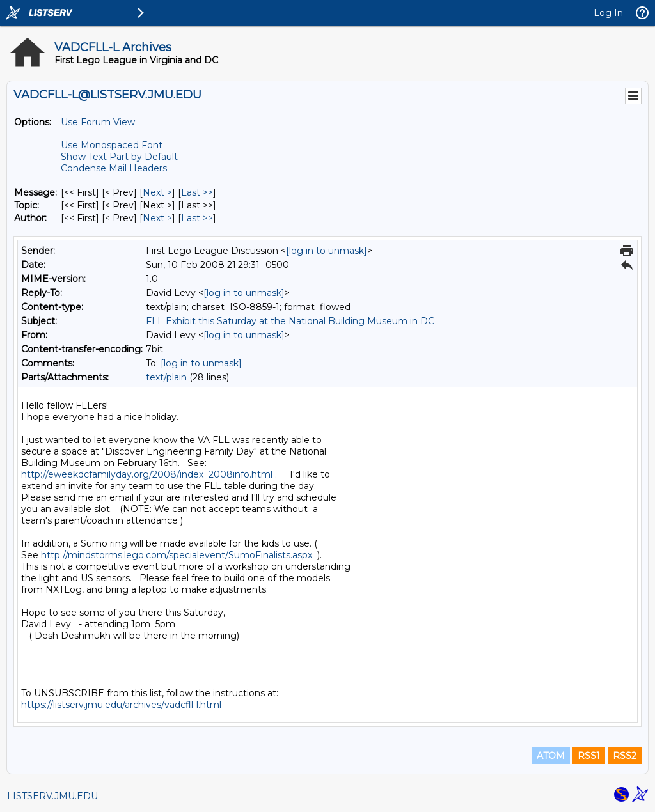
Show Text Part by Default (119, 157)
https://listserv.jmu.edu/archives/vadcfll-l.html (121, 705)
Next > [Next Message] (157, 192)
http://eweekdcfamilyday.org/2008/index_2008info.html (147, 474)
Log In (608, 13)
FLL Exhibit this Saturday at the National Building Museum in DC (290, 321)
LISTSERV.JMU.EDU (52, 796)
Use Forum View (98, 122)
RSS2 (625, 756)
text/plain (166, 377)
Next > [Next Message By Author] (157, 218)
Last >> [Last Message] (197, 192)
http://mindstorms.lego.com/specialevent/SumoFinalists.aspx (177, 555)
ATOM (551, 756)
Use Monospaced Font (112, 145)
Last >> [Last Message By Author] (197, 218)
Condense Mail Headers (114, 168)
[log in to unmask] (327, 251)
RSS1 (589, 756)
